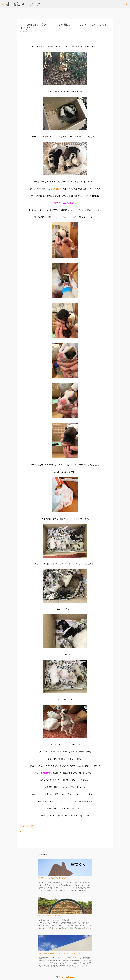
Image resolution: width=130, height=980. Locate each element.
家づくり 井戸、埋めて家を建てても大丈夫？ (55, 878)
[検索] (44, 4)
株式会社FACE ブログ (23, 4)
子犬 (32, 826)
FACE (23, 826)
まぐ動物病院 (56, 189)
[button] (21, 36)
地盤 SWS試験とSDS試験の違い (50, 916)
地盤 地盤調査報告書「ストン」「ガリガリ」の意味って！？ (60, 953)
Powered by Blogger (65, 977)
